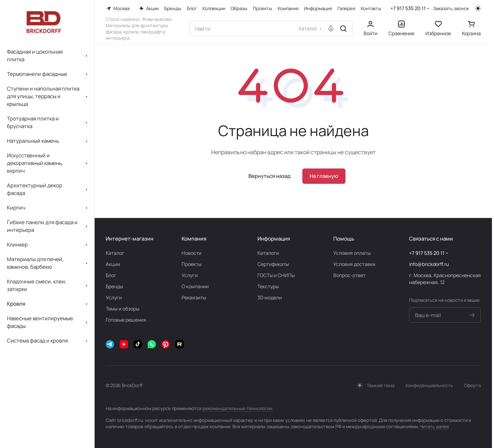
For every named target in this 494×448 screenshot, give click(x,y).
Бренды (114, 286)
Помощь (344, 239)
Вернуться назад (269, 176)
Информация (274, 239)
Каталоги (268, 253)
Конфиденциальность (429, 385)
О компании (195, 286)
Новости (192, 253)
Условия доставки (354, 264)
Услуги (114, 297)
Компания (194, 239)
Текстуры (268, 286)
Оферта (472, 385)
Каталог (115, 253)
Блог (111, 275)
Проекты (192, 264)
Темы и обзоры (122, 309)
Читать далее (435, 426)
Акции (113, 264)
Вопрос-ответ (349, 275)
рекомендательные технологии (237, 408)
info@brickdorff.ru (429, 264)
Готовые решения (126, 320)
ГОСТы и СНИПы (276, 275)
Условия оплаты (352, 253)
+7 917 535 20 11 (408, 8)
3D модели (270, 297)
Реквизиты (194, 297)
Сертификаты (273, 264)
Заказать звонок (451, 9)
